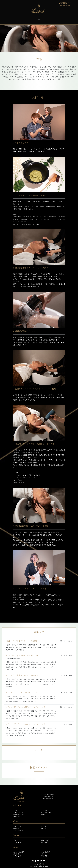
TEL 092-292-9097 (48, 798)
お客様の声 (44, 814)
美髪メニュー (17, 828)
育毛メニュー (45, 828)
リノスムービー (18, 842)
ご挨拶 (15, 810)
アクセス (43, 854)
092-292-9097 (65, 3)
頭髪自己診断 (45, 840)
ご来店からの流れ (19, 812)
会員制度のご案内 (19, 814)
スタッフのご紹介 (19, 852)
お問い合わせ (65, 6)
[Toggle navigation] (39, 20)
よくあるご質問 (45, 852)
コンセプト (44, 810)
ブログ (15, 840)
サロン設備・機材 (46, 812)
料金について (17, 816)
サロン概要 (44, 856)
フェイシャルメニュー (20, 830)
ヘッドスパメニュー (47, 826)
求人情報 (16, 854)
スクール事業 (45, 842)
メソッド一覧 (17, 826)
